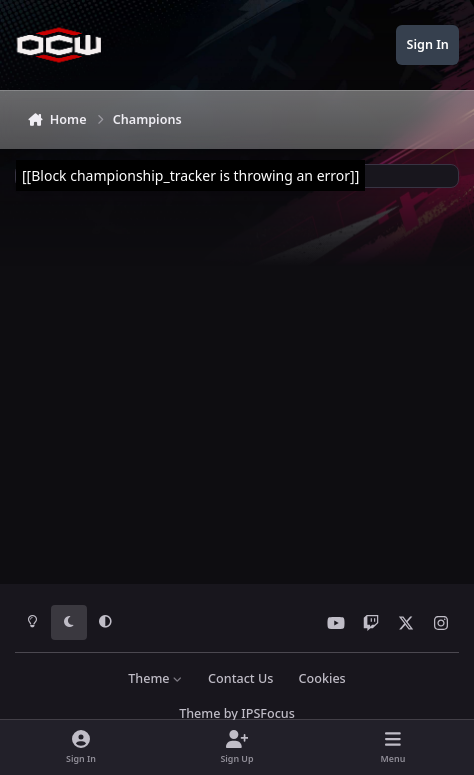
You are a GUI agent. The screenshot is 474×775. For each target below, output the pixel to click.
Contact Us (240, 678)
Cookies (322, 678)
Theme (155, 678)
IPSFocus (268, 713)
